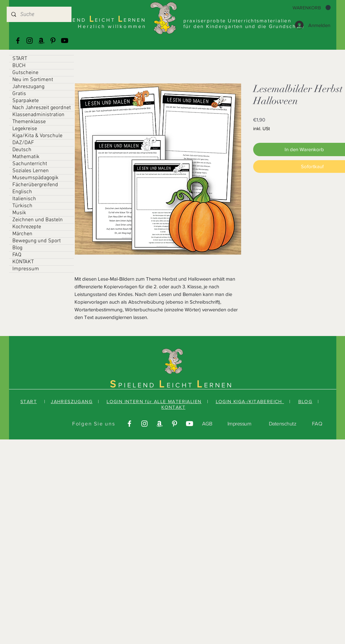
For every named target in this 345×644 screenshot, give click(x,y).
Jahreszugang (28, 87)
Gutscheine (25, 73)
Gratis (19, 94)
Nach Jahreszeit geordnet (42, 108)
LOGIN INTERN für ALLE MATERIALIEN (154, 401)
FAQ (17, 255)
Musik (19, 213)
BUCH (19, 66)
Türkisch (22, 206)
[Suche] (39, 14)
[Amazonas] (41, 41)
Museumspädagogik (35, 178)
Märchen (22, 234)
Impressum (26, 269)
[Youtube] (65, 41)
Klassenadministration (38, 115)
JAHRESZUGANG (72, 401)
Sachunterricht (30, 164)
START (20, 59)
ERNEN (219, 385)
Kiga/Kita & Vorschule (37, 136)
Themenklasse (29, 122)
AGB (207, 424)
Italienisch (24, 199)
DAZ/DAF (23, 143)
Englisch (22, 192)
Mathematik (26, 157)
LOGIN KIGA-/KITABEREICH (250, 401)
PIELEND (139, 385)
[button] (312, 8)
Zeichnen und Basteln (38, 220)
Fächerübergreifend (35, 185)
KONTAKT (23, 262)
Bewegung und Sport (37, 241)
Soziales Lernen (31, 171)
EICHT (182, 385)
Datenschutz (283, 424)
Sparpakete (26, 101)
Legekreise (25, 129)
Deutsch (22, 150)
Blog (17, 248)
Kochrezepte (27, 227)
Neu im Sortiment (33, 80)
